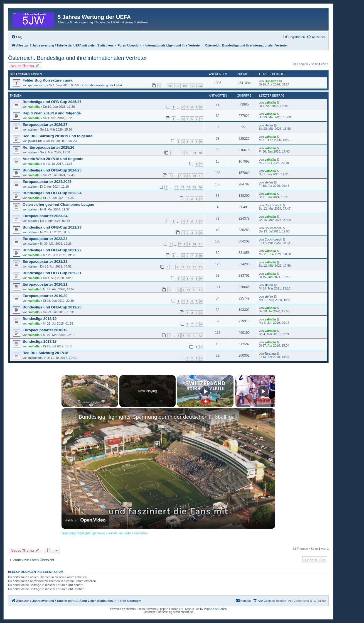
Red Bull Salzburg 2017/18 (45, 353)
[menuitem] (17, 37)
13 (183, 187)
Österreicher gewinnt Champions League (58, 204)
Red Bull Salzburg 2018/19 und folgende (57, 136)
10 (200, 153)
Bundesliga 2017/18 (40, 341)
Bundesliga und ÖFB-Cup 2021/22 (52, 250)
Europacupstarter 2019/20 (45, 296)
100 (170, 86)
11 (200, 176)
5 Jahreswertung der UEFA (104, 85)
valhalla (34, 107)
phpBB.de (187, 612)
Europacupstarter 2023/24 (45, 216)
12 (176, 187)
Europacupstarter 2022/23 (45, 239)
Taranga (270, 354)
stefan (33, 129)
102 (185, 86)
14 (188, 187)
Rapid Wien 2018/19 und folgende (52, 113)
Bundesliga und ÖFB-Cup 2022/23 (52, 227)
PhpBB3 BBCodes (215, 609)
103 (192, 86)
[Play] (205, 391)
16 (200, 187)
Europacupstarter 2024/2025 (47, 182)
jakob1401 (35, 141)
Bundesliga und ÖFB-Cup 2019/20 (52, 307)
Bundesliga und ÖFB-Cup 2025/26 (52, 102)
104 (200, 86)
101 (177, 86)
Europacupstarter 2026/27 (45, 125)
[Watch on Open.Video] (85, 520)
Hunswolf (272, 81)
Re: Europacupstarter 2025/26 (48, 147)
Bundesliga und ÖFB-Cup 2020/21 (52, 273)
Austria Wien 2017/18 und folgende (53, 159)
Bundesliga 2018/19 (40, 319)
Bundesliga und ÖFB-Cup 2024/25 (52, 170)
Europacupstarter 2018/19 (45, 330)
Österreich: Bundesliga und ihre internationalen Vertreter (78, 58)
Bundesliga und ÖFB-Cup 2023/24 (52, 193)
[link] (70, 417)
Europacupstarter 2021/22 (45, 262)
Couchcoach (273, 205)
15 (194, 187)
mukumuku (36, 358)
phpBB (130, 609)
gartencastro (37, 85)
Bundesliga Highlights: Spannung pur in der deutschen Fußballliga (157, 417)
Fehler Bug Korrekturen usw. (48, 80)
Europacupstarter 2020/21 (45, 284)
